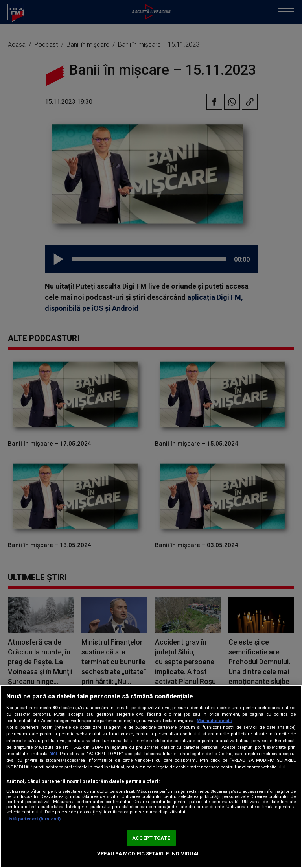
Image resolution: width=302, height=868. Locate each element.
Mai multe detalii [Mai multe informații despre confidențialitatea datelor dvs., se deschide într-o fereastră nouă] (214, 721)
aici (53, 754)
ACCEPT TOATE (151, 838)
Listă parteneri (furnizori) (33, 819)
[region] (151, 776)
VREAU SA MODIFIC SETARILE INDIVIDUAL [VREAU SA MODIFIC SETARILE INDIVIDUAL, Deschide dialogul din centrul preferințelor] (148, 854)
